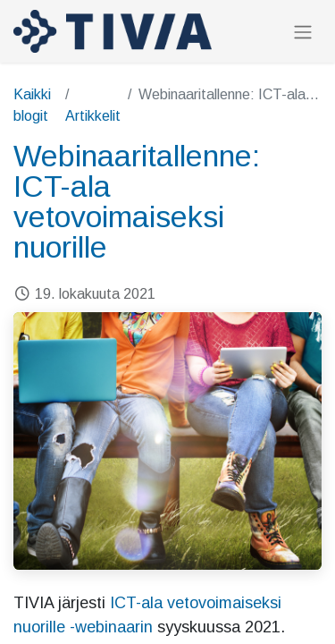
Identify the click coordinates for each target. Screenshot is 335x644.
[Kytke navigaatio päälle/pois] (303, 32)
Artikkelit (93, 116)
